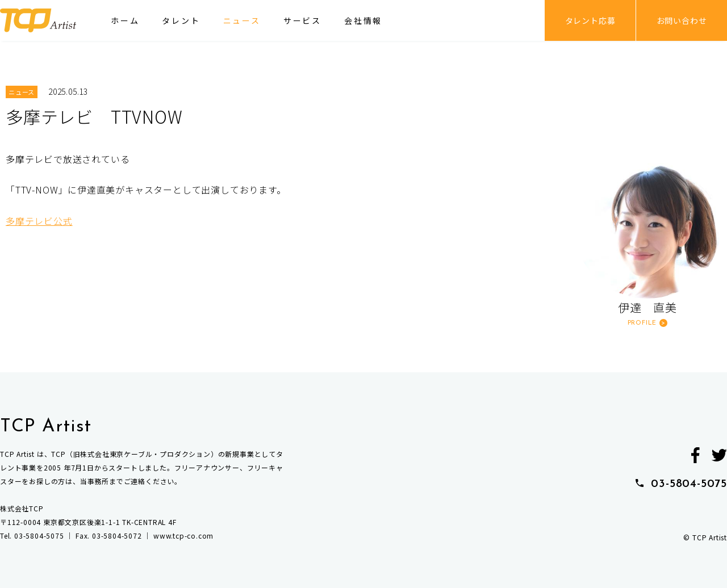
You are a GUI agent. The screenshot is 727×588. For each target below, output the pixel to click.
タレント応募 (590, 20)
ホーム (125, 20)
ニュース (242, 20)
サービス (302, 20)
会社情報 (363, 20)
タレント (181, 20)
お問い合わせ (682, 20)
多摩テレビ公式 (39, 221)
